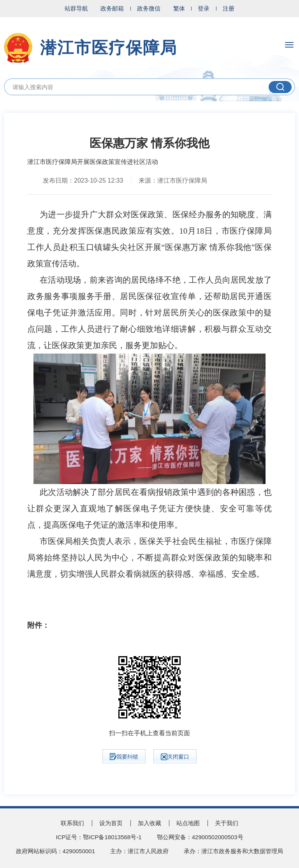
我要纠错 (124, 757)
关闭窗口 (175, 757)
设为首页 (111, 823)
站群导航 (76, 8)
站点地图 (188, 823)
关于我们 (227, 823)
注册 (229, 8)
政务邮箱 (112, 8)
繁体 (179, 8)
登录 (204, 8)
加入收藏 (149, 823)
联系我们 (72, 823)
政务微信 (149, 8)
